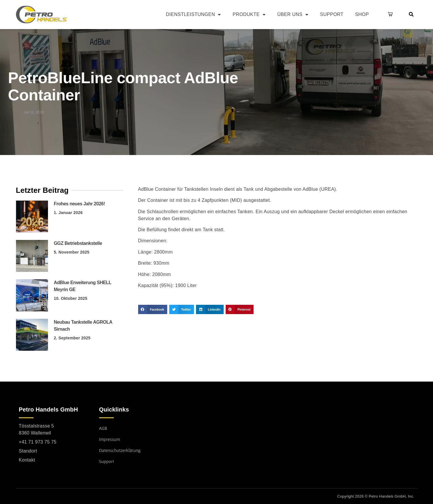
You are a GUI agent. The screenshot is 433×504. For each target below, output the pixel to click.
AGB (103, 428)
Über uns (293, 15)
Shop (362, 14)
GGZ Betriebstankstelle (78, 243)
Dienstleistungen (194, 15)
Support (332, 14)
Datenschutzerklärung (120, 450)
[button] (389, 15)
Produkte (249, 15)
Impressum (110, 439)
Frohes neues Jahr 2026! (79, 204)
